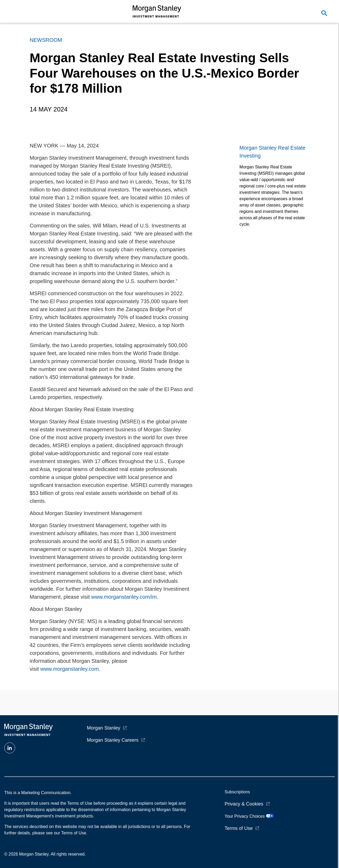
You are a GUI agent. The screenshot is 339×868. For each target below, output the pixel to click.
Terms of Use (239, 828)
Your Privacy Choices (249, 816)
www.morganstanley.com (70, 669)
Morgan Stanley (104, 728)
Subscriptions (237, 792)
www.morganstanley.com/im (124, 597)
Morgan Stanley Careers (113, 740)
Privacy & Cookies (244, 804)
